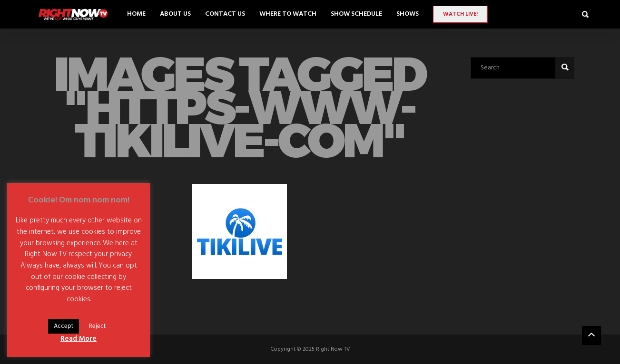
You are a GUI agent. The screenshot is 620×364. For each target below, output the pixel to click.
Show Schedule (356, 14)
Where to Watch (288, 14)
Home (136, 14)
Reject (97, 326)
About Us (175, 14)
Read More (79, 339)
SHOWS (408, 14)
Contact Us (225, 14)
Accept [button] (64, 326)
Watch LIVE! (460, 14)
